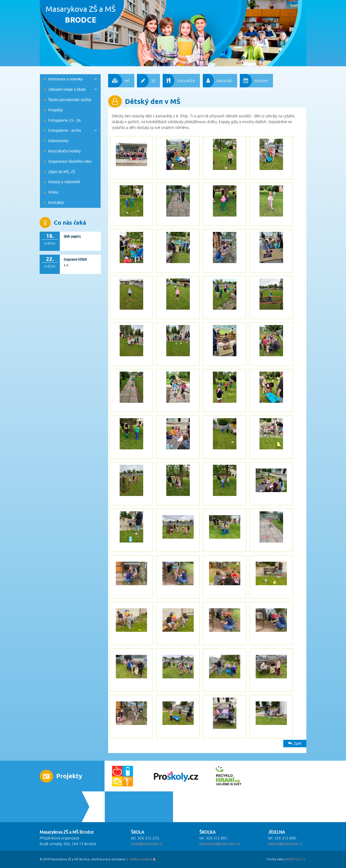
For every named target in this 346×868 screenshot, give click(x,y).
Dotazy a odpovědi (64, 182)
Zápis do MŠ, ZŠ (62, 172)
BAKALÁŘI (217, 81)
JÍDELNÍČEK (179, 81)
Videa (53, 192)
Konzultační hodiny (65, 151)
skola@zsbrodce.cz (147, 844)
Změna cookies (140, 859)
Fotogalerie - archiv (65, 130)
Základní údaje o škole (67, 89)
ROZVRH (254, 81)
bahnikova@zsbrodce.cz (220, 844)
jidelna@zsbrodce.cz (285, 844)
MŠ (119, 81)
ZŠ (146, 81)
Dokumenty (58, 141)
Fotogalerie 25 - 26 (65, 120)
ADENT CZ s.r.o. (296, 859)
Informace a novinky (65, 79)
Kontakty (56, 202)
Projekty (56, 110)
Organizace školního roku (70, 161)
